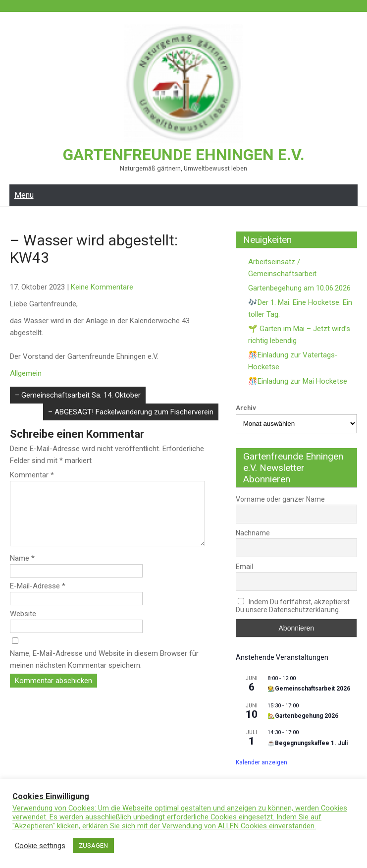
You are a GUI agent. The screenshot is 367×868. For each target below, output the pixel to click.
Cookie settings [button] (40, 846)
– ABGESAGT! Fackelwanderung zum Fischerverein (131, 411)
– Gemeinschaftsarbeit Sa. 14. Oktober (78, 395)
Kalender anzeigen (262, 762)
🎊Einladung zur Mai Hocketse (298, 381)
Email (244, 566)
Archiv (246, 407)
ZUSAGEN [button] (93, 845)
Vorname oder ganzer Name (280, 499)
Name (22, 570)
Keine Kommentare (102, 287)
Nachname (253, 532)
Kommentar (32, 474)
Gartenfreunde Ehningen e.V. (183, 155)
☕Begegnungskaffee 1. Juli (308, 743)
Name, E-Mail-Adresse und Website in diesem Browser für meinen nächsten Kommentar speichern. (104, 671)
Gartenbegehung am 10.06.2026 (299, 288)
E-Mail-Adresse (38, 597)
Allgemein (26, 373)
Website (23, 625)
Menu (24, 195)
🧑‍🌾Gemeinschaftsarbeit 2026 (309, 688)
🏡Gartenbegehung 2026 (303, 715)
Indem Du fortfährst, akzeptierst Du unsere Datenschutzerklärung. (293, 605)
